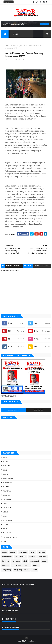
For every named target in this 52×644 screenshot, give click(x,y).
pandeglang (7, 521)
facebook (46, 266)
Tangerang (7, 533)
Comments (38, 410)
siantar (6, 529)
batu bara (6, 466)
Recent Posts (14, 410)
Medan (5, 512)
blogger (28, 266)
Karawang (7, 500)
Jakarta (6, 487)
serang (6, 525)
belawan (6, 474)
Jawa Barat (7, 491)
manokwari (7, 508)
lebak (5, 504)
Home (7, 46)
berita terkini (8, 479)
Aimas (5, 458)
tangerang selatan (10, 537)
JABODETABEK (7, 483)
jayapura (6, 495)
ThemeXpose (30, 641)
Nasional (6, 516)
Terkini (5, 542)
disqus (37, 266)
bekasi (5, 470)
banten (5, 462)
